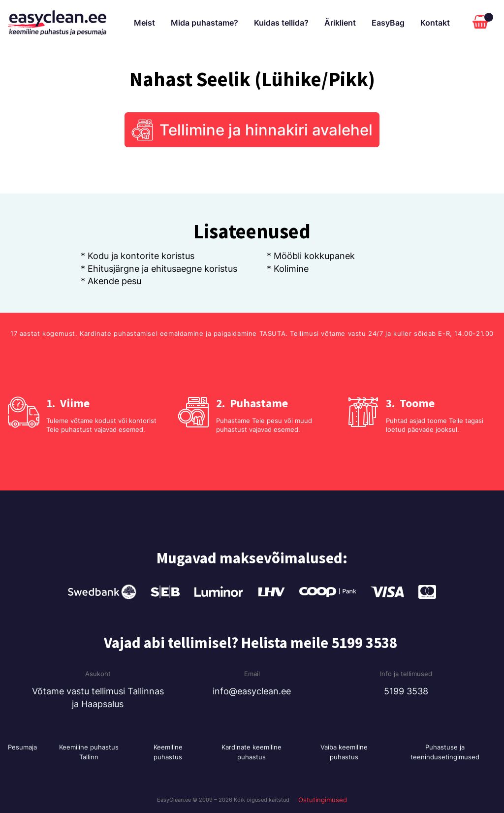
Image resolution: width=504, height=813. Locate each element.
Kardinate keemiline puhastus (252, 752)
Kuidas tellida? (281, 23)
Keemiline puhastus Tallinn (89, 752)
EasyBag (388, 23)
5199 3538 (406, 691)
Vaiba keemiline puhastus (344, 752)
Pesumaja (22, 747)
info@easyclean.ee (252, 691)
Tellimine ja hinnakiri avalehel (266, 130)
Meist (144, 23)
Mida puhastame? (205, 23)
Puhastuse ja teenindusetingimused (445, 752)
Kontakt (435, 23)
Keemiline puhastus (168, 752)
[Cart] (483, 23)
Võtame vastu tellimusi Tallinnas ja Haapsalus (98, 697)
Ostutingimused (323, 800)
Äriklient (340, 23)
